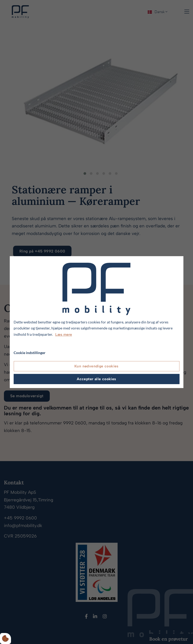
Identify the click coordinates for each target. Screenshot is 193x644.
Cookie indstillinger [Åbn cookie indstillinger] (30, 353)
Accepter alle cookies (96, 379)
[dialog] (96, 322)
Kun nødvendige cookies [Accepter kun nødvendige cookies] (96, 366)
